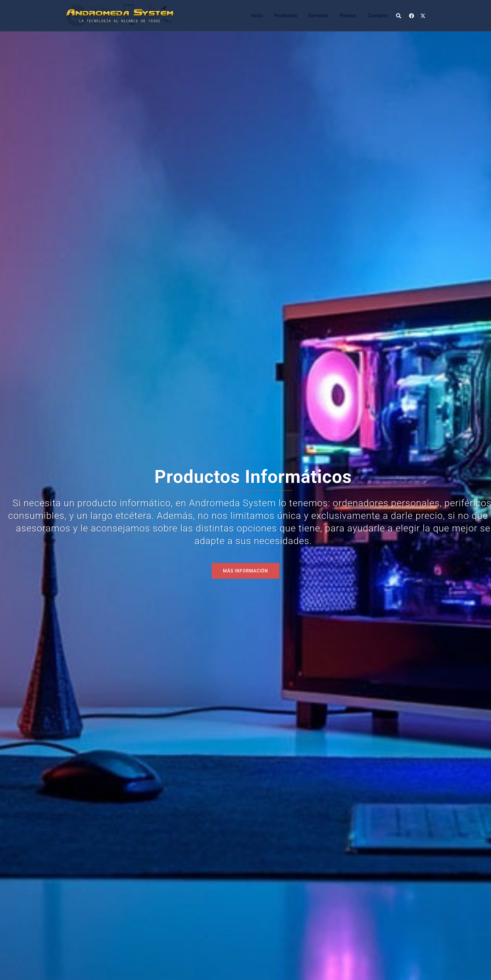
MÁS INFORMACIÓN (246, 571)
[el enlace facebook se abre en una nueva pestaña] (412, 15)
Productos (286, 16)
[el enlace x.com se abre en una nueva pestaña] (423, 15)
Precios (348, 16)
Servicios (318, 16)
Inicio (257, 16)
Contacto (378, 16)
